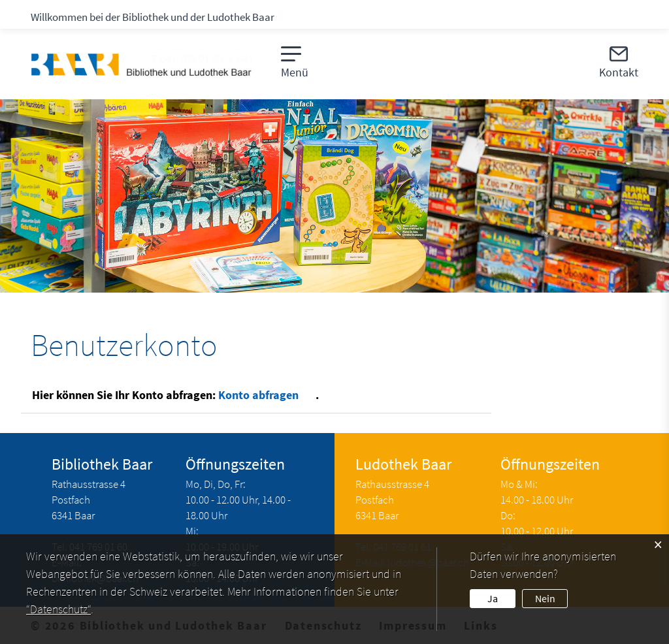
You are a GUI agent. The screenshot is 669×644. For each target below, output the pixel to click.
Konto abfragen (267, 395)
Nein (545, 598)
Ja (493, 598)
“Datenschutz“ (58, 609)
